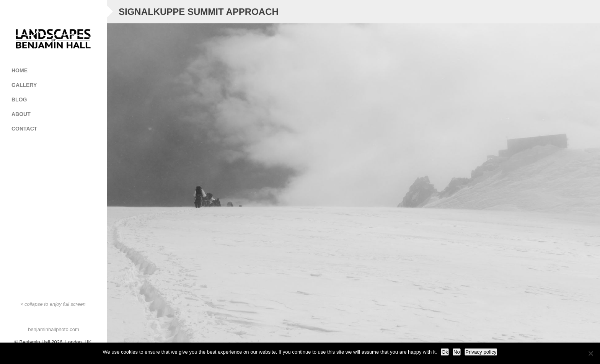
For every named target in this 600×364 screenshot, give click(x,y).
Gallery (56, 85)
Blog (19, 100)
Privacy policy (481, 352)
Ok (445, 352)
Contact (24, 129)
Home (20, 70)
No (457, 352)
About (21, 114)
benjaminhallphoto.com (54, 329)
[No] (590, 353)
